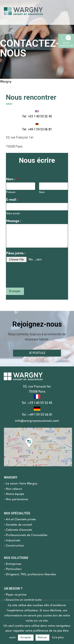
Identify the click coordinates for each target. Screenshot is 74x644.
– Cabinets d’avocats (18, 530)
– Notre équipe (14, 494)
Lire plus (58, 637)
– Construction (14, 546)
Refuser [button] (42, 637)
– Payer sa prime (15, 595)
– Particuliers (13, 569)
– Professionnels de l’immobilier (26, 535)
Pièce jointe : (16, 253)
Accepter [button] (26, 637)
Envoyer (15, 291)
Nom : (12, 179)
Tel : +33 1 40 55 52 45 (37, 403)
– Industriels (12, 541)
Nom (42, 192)
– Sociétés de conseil (18, 525)
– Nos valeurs (13, 489)
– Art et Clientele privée (20, 519)
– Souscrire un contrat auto (23, 600)
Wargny (6, 82)
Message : (14, 221)
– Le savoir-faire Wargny (21, 484)
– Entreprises (13, 564)
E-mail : (13, 200)
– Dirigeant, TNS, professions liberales (30, 574)
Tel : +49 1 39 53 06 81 (37, 415)
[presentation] (36, 281)
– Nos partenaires (16, 499)
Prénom (11, 192)
